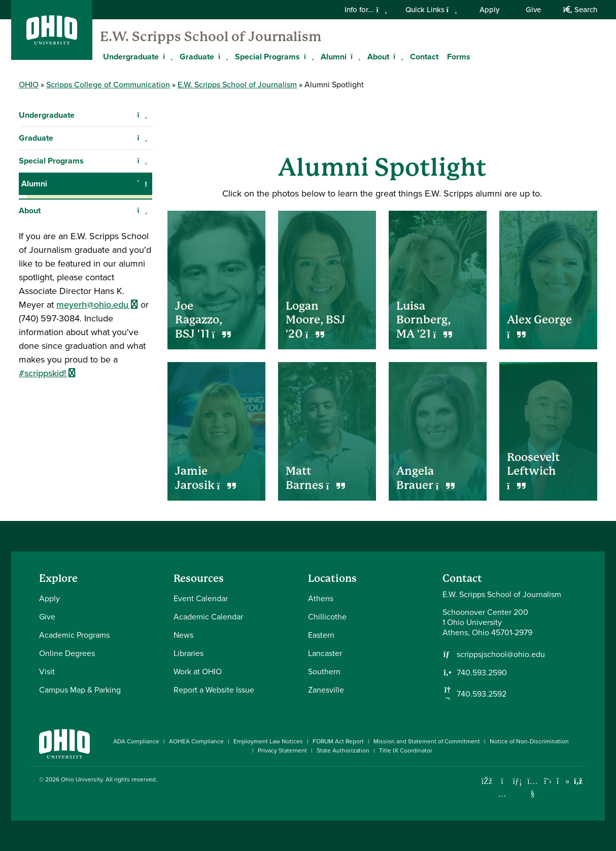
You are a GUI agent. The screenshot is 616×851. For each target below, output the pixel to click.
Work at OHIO (198, 672)
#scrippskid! (47, 392)
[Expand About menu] (397, 56)
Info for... (366, 10)
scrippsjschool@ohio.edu (501, 654)
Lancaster (325, 653)
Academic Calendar (208, 617)
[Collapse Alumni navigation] (142, 184)
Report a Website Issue (214, 690)
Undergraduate (131, 57)
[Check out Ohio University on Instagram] (502, 794)
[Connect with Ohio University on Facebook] (487, 781)
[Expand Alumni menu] (354, 56)
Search (580, 10)
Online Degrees (67, 653)
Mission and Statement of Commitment (427, 741)
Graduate (197, 57)
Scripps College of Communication (108, 85)
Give (533, 10)
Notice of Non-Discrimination (529, 741)
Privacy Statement (282, 750)
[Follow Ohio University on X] (548, 781)
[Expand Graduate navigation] (142, 138)
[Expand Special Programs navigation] (142, 161)
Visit (47, 672)
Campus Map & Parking (80, 690)
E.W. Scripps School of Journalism (211, 37)
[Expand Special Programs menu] (307, 56)
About (378, 57)
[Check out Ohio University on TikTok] (563, 781)
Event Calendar (201, 598)
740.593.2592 (482, 694)
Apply (489, 10)
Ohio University (82, 779)
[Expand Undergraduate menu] (166, 56)
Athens (321, 598)
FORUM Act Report (338, 741)
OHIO (29, 85)
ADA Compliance (136, 741)
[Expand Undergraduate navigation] (142, 115)
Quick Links (431, 10)
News (183, 635)
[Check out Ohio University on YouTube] (533, 787)
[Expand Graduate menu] (222, 56)
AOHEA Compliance (196, 741)
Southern (324, 672)
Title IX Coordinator (406, 750)
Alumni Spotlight (59, 206)
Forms (459, 57)
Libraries (189, 653)
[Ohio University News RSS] (578, 781)
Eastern (321, 635)
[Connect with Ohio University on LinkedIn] (517, 781)
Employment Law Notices (268, 741)
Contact (424, 57)
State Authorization (343, 750)
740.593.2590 (482, 673)
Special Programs (267, 57)
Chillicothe (327, 617)
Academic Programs (74, 635)
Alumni (334, 57)
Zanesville (326, 690)
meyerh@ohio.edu (97, 323)
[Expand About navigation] (142, 230)
